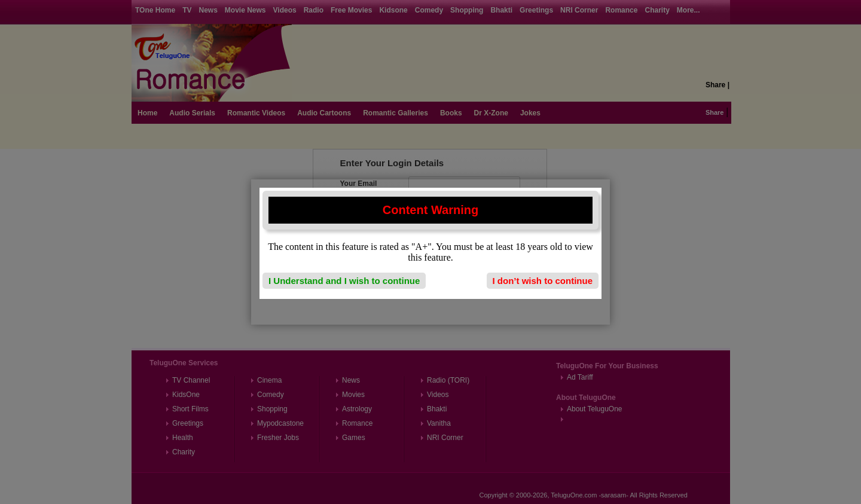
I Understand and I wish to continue (344, 281)
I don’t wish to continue (543, 281)
